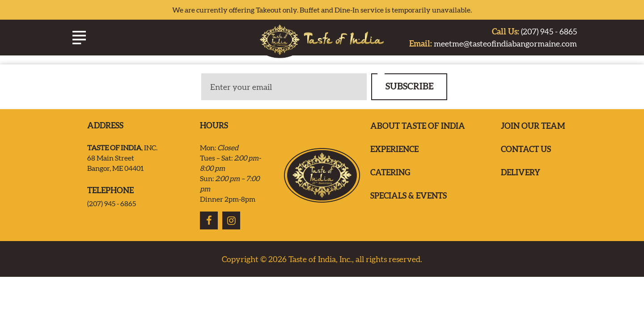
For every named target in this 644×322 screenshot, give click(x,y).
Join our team (533, 127)
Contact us (526, 150)
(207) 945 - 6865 (534, 33)
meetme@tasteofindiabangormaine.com (493, 45)
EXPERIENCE (394, 150)
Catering (390, 174)
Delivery (521, 174)
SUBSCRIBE (409, 87)
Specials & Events (409, 197)
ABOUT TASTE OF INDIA (418, 127)
